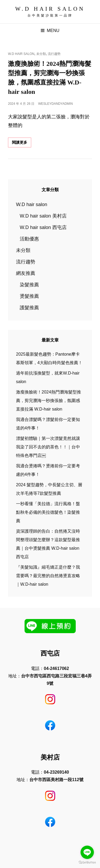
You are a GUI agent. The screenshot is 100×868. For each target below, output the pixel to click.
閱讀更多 (22, 143)
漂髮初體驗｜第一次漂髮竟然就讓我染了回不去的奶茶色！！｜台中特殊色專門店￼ (48, 447)
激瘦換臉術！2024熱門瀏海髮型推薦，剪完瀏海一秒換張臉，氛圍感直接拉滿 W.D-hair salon (49, 401)
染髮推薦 (29, 285)
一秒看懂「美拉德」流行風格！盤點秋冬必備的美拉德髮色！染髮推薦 (48, 512)
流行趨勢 (54, 54)
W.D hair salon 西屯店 (43, 227)
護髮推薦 (29, 308)
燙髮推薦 (29, 296)
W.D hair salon (21, 54)
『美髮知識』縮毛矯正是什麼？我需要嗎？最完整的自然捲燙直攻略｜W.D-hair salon (48, 576)
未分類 (41, 54)
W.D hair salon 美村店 (43, 216)
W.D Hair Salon (50, 9)
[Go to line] (87, 852)
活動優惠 (29, 239)
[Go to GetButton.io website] (87, 863)
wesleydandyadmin (55, 104)
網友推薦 (26, 273)
